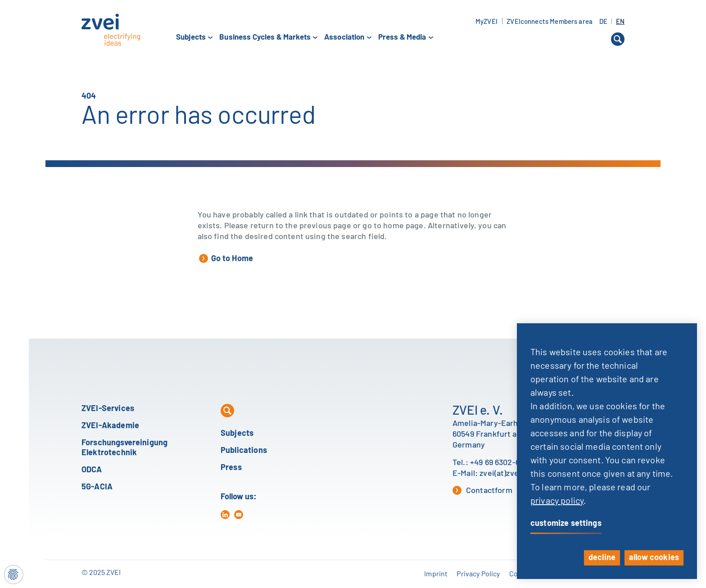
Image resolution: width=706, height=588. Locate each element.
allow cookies (654, 558)
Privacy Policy (478, 574)
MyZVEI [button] (487, 22)
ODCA (92, 470)
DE (604, 22)
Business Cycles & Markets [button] (265, 37)
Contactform (482, 490)
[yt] (239, 515)
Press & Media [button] (402, 37)
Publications (244, 451)
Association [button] (344, 37)
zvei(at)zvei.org (507, 474)
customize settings (566, 524)
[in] (225, 515)
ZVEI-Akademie (110, 426)
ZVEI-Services (108, 409)
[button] (618, 39)
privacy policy (557, 501)
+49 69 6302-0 (495, 463)
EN (620, 22)
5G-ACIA (97, 487)
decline (602, 558)
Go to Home (226, 258)
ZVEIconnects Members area (550, 22)
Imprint (436, 574)
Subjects (237, 434)
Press (231, 468)
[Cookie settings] (14, 574)
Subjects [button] (191, 37)
